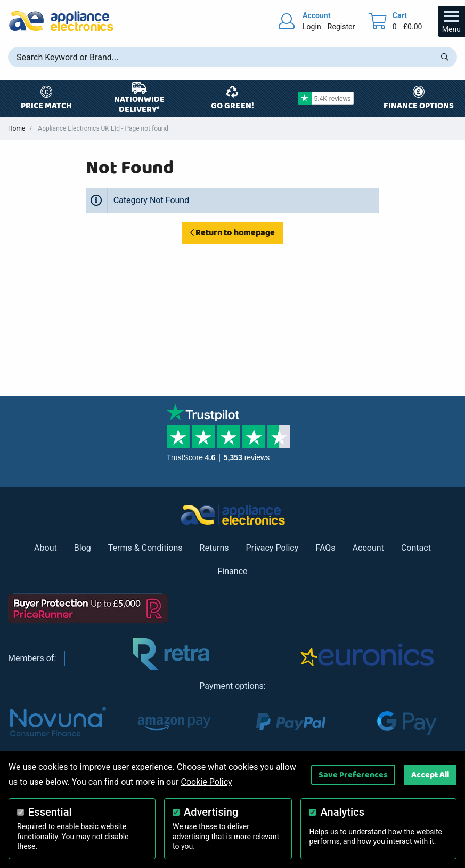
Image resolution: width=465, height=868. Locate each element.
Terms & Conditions (145, 548)
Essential (50, 812)
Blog (83, 548)
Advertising (211, 812)
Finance (232, 571)
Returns (214, 548)
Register (341, 27)
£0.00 (413, 27)
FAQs (325, 548)
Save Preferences (353, 775)
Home (17, 128)
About (46, 548)
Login (312, 27)
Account (368, 548)
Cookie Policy (206, 782)
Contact (416, 548)
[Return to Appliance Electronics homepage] (61, 21)
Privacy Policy (272, 548)
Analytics (342, 812)
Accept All (430, 775)
